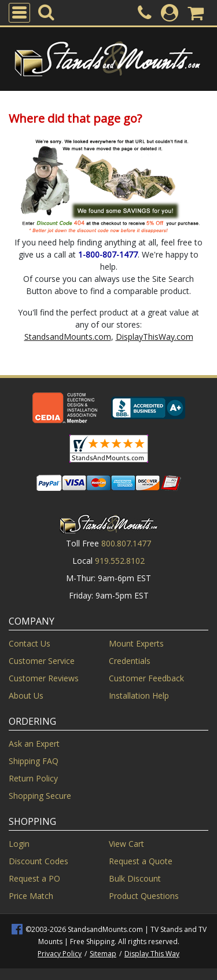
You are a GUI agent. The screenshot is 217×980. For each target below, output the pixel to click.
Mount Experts (136, 643)
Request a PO (34, 878)
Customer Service (42, 661)
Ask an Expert (34, 744)
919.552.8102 (120, 561)
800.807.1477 (126, 543)
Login (19, 844)
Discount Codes (38, 861)
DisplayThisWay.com (155, 337)
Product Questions (144, 896)
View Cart (126, 844)
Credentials (130, 661)
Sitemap (103, 954)
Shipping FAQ (34, 761)
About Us (26, 695)
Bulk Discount (135, 878)
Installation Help (139, 695)
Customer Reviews (44, 678)
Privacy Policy (60, 954)
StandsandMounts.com (68, 337)
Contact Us (30, 643)
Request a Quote (141, 861)
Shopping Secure (40, 796)
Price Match (31, 896)
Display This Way (152, 954)
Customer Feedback (146, 678)
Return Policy (33, 778)
